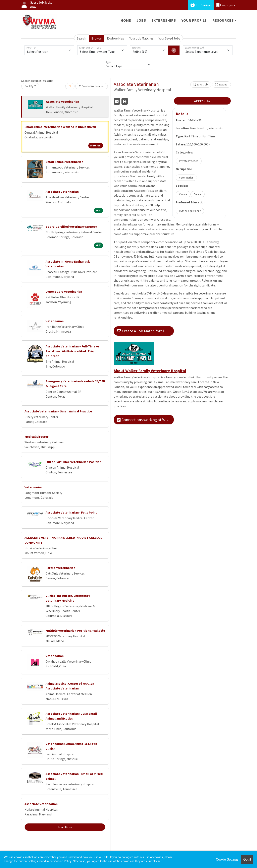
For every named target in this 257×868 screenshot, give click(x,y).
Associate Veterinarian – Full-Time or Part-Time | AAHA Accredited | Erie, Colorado (72, 351)
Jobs (141, 20)
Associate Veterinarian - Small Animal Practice (58, 411)
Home (126, 20)
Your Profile (194, 20)
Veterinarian (55, 321)
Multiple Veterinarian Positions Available (75, 630)
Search (82, 38)
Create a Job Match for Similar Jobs (145, 331)
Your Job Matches (141, 38)
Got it (247, 859)
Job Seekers (201, 5)
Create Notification (92, 86)
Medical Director (36, 437)
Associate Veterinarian (63, 102)
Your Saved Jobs (169, 38)
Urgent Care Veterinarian (64, 291)
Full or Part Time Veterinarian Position (73, 462)
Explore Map (116, 38)
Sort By (29, 86)
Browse (96, 38)
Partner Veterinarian (60, 568)
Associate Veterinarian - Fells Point (71, 512)
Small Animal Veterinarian (64, 162)
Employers (226, 5)
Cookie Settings (227, 859)
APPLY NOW (202, 101)
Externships (164, 20)
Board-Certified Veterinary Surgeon (72, 226)
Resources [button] (223, 20)
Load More (65, 827)
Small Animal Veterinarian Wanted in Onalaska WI (60, 127)
